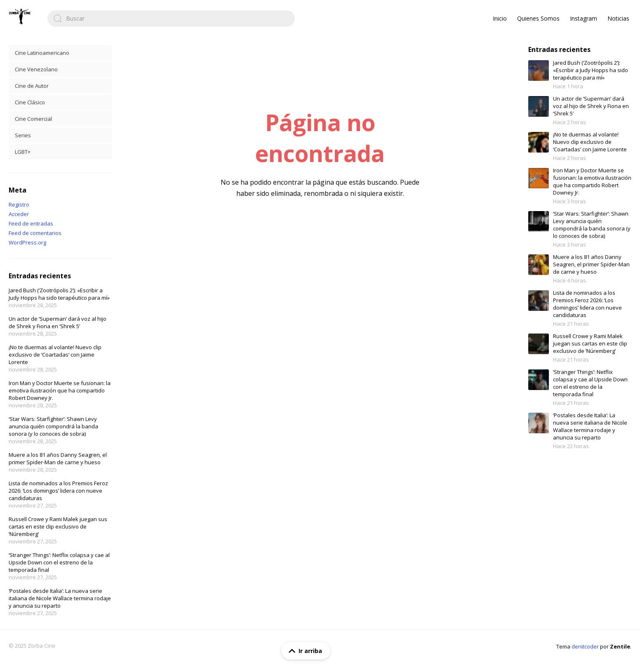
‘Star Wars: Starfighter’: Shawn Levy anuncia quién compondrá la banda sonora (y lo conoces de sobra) (53, 426)
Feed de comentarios (35, 233)
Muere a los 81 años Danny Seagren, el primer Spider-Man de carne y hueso (58, 458)
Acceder (19, 214)
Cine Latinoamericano (42, 53)
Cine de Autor (32, 86)
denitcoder (585, 646)
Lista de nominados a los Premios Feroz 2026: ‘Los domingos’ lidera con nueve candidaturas (58, 491)
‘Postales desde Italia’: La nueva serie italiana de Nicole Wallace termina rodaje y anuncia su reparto (60, 598)
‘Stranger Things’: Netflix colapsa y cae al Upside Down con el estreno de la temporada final (59, 562)
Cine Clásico (30, 102)
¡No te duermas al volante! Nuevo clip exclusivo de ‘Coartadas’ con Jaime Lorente (55, 355)
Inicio (500, 18)
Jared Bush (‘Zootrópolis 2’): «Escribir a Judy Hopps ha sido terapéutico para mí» (59, 294)
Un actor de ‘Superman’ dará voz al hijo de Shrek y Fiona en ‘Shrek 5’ (58, 322)
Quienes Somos (538, 18)
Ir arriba (304, 651)
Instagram (584, 18)
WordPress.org (27, 242)
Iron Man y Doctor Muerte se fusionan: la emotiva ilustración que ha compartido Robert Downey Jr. (60, 390)
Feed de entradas (31, 223)
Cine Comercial (33, 119)
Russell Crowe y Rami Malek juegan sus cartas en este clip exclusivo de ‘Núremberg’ (58, 526)
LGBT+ (23, 152)
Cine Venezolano (36, 69)
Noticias (618, 18)
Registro (19, 204)
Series (23, 135)
